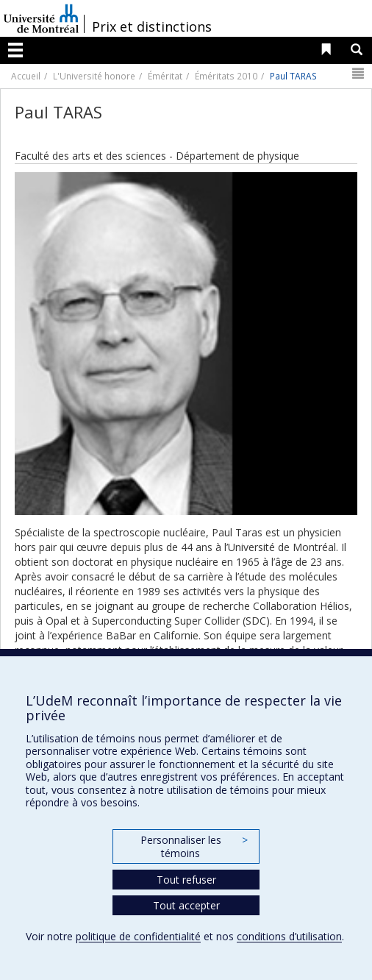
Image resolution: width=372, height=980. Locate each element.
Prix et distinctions (152, 26)
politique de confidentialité (138, 936)
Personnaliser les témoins (194, 846)
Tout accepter (186, 905)
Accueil (26, 76)
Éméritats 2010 (226, 76)
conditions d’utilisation (289, 936)
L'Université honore (94, 76)
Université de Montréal (41, 18)
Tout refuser (186, 880)
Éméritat (165, 76)
